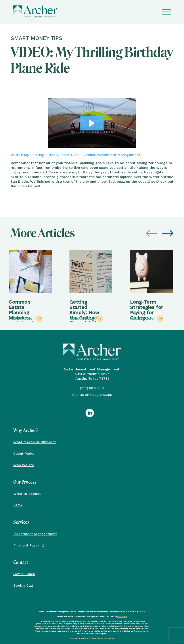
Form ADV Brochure (79, 638)
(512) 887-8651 (92, 388)
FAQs (18, 505)
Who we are (24, 465)
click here (122, 617)
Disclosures (109, 638)
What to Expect (27, 494)
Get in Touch (24, 574)
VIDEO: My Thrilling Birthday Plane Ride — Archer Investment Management (75, 155)
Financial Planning (29, 545)
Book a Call (23, 585)
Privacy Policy (96, 638)
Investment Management (35, 534)
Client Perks (24, 453)
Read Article (26, 319)
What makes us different (35, 442)
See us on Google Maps (92, 395)
